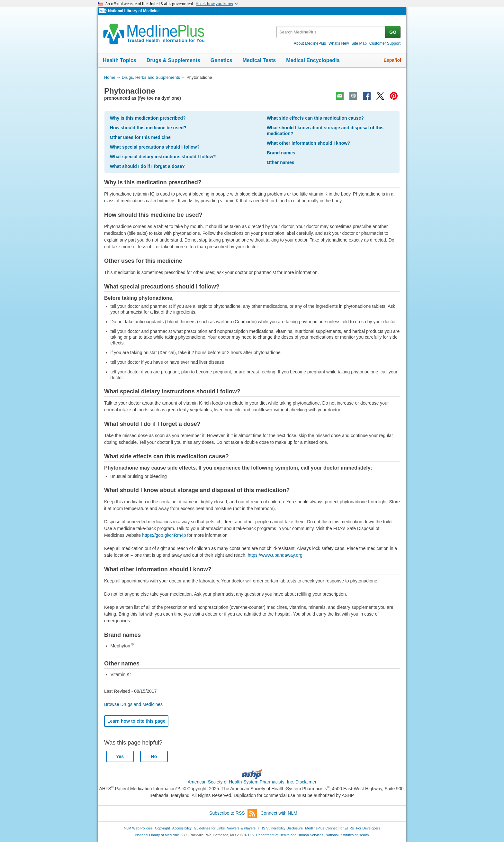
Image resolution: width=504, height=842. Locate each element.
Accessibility (182, 828)
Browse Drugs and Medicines (133, 704)
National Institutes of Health (347, 835)
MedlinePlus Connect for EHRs (329, 828)
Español (392, 60)
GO (393, 32)
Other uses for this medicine (140, 137)
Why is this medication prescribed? (148, 118)
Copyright (162, 828)
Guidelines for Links (209, 828)
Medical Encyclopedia (313, 60)
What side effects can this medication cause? (315, 118)
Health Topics (120, 60)
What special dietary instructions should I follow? (163, 157)
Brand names (281, 153)
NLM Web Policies (138, 828)
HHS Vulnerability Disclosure (280, 828)
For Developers (368, 828)
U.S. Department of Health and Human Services (286, 835)
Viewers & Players (241, 828)
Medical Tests (259, 60)
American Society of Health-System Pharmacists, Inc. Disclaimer (252, 782)
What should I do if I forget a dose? (147, 166)
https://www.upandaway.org (275, 555)
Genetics (221, 60)
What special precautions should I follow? (155, 147)
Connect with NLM (279, 813)
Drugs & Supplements (173, 60)
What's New (339, 43)
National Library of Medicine (134, 11)
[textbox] (331, 32)
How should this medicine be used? (148, 128)
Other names (281, 162)
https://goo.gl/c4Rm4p (164, 535)
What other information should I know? (309, 143)
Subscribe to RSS (233, 814)
